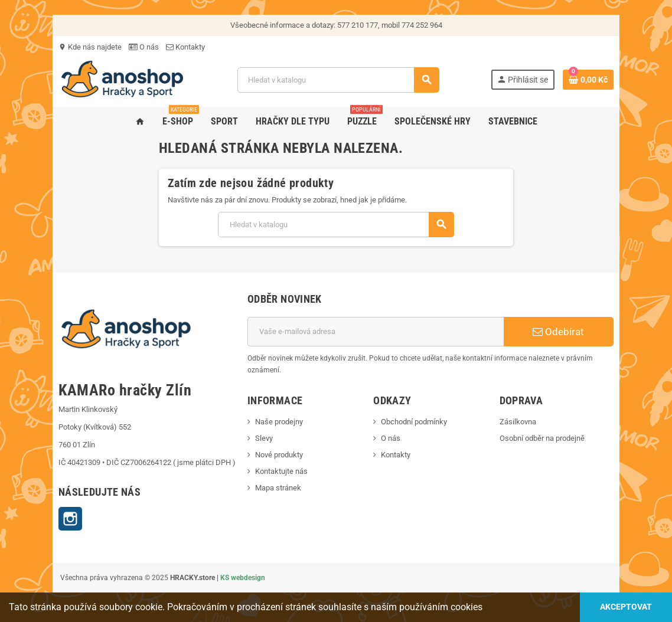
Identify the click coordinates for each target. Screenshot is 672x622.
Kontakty (185, 47)
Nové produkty (279, 455)
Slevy (264, 438)
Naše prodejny (279, 422)
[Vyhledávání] (338, 80)
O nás (144, 47)
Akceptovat (626, 607)
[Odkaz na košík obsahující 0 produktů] (588, 80)
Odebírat (558, 332)
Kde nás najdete (90, 47)
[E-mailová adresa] (376, 332)
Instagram (70, 519)
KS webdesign (243, 578)
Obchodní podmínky (414, 422)
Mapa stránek (278, 488)
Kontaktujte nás (281, 471)
